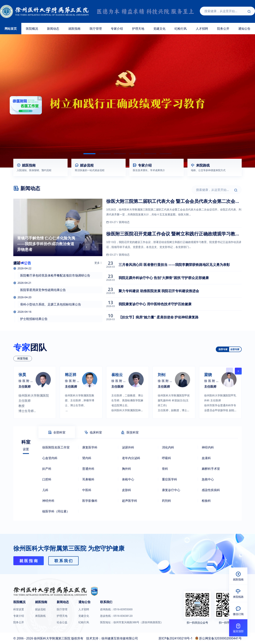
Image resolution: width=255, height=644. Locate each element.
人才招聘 (202, 29)
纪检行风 (181, 29)
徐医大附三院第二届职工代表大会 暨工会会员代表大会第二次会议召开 (173, 217)
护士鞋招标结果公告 (34, 335)
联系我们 (106, 602)
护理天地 (138, 29)
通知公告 (84, 602)
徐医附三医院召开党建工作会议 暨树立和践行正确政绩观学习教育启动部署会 (173, 250)
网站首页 (11, 29)
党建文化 (159, 29)
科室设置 (19, 609)
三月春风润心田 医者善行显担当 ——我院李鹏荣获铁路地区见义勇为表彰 (174, 281)
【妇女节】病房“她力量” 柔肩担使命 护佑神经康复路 (159, 333)
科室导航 (23, 391)
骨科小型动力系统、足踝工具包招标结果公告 (51, 321)
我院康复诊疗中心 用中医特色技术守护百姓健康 (155, 320)
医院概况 (32, 29)
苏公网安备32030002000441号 (220, 638)
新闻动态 (53, 29)
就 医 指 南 (29, 561)
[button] (89, 154)
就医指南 (74, 29)
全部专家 (235, 382)
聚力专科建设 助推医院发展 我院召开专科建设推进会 (159, 307)
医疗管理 (96, 29)
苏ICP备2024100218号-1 (176, 638)
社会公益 (62, 622)
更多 (98, 279)
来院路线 (40, 616)
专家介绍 (117, 29)
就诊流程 (40, 609)
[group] (58, 244)
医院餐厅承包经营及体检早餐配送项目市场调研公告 (55, 292)
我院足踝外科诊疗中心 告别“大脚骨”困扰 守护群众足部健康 (164, 294)
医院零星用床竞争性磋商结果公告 (43, 306)
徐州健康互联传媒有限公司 (120, 638)
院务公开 (223, 29)
